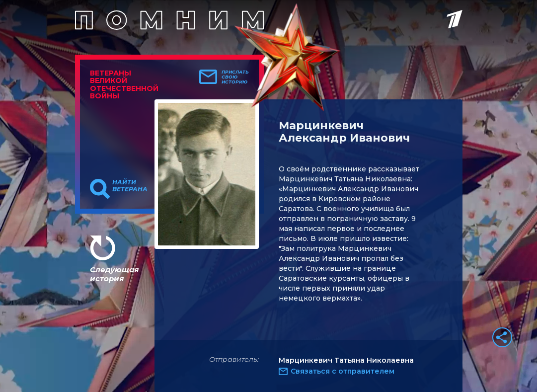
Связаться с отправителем (343, 371)
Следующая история (114, 274)
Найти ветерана (130, 186)
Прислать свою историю (235, 77)
